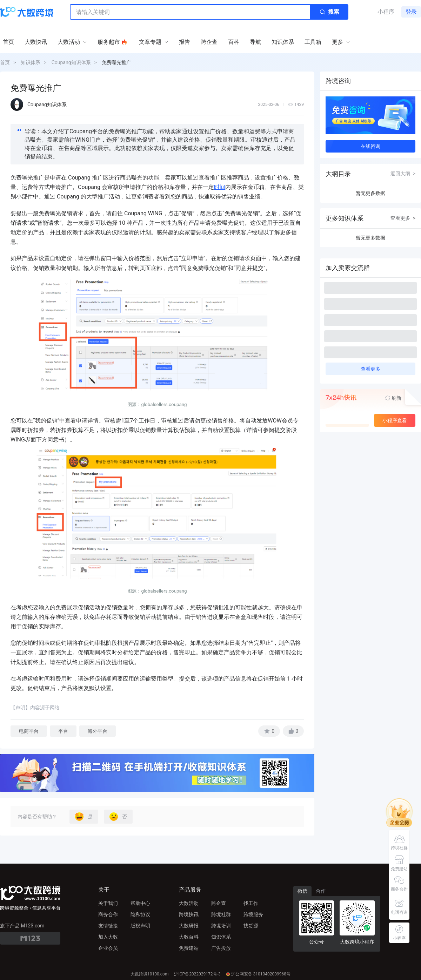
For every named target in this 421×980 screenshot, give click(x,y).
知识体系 (31, 62)
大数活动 (189, 903)
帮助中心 (140, 903)
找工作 (251, 903)
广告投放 (221, 948)
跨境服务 (253, 914)
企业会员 (108, 948)
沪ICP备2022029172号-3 (197, 974)
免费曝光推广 (116, 62)
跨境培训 (221, 926)
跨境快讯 (189, 914)
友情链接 (108, 926)
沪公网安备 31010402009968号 (258, 974)
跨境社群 (221, 914)
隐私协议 (140, 914)
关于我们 (108, 903)
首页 (5, 62)
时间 (220, 187)
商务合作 (108, 914)
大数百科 (189, 937)
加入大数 (108, 937)
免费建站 (189, 948)
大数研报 (189, 926)
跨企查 (219, 903)
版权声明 (140, 926)
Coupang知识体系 (71, 62)
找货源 (251, 926)
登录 (411, 12)
